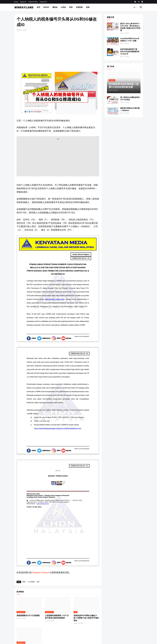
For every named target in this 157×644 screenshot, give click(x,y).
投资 (71, 7)
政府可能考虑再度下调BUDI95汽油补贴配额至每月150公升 (130, 52)
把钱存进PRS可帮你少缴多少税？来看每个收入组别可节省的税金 (86, 618)
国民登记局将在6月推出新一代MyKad (130, 109)
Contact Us (43, 2)
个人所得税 (31, 582)
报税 (24, 582)
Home (16, 2)
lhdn (38, 582)
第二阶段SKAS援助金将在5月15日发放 (130, 98)
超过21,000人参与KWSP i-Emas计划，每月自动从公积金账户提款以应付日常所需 (130, 27)
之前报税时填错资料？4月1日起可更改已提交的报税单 (57, 617)
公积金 (63, 7)
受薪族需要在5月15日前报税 (28, 616)
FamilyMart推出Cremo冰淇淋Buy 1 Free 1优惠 (130, 40)
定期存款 (79, 7)
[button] (135, 7)
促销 (88, 7)
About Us (23, 2)
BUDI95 (46, 7)
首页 (38, 7)
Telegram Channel (40, 572)
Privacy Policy (33, 2)
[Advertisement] (58, 51)
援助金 (55, 7)
